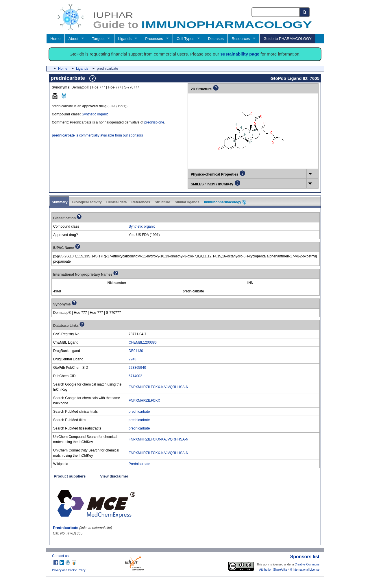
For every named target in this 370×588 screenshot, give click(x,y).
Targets (98, 39)
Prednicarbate (139, 464)
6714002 (135, 376)
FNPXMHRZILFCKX (144, 401)
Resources (241, 39)
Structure (162, 202)
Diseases (216, 39)
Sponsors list (305, 557)
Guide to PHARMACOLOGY (287, 39)
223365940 (137, 368)
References (141, 202)
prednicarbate (139, 412)
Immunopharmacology (225, 202)
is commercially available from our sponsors (97, 135)
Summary (60, 202)
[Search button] (305, 12)
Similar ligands (187, 202)
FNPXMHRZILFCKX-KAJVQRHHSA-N (159, 387)
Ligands (125, 39)
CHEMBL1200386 (143, 342)
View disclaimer (114, 476)
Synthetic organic (95, 114)
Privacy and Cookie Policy (69, 570)
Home (55, 39)
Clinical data (117, 202)
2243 (133, 359)
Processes (154, 39)
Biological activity (87, 202)
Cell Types (185, 39)
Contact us (60, 556)
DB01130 (136, 351)
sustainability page (240, 54)
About (73, 39)
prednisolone (154, 122)
